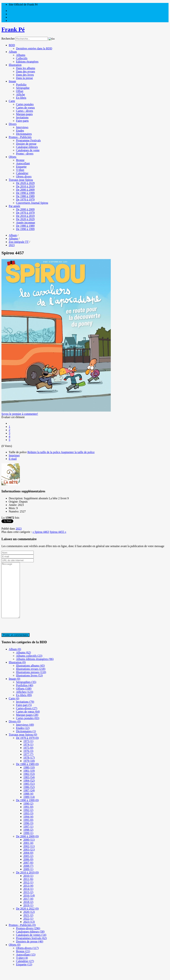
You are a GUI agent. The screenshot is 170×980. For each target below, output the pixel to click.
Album (13, 52)
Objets (13, 157)
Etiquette (21, 167)
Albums (21, 55)
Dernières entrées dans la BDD (34, 48)
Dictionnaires (24, 134)
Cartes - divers (25, 111)
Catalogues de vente (28, 150)
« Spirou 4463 (41, 532)
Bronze (20, 160)
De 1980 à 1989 (25, 196)
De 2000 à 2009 (25, 190)
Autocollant (23, 163)
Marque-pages (24, 114)
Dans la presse (24, 78)
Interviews (22, 127)
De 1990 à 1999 (25, 193)
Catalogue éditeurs (27, 147)
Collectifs (22, 58)
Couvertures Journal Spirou (32, 203)
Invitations (22, 117)
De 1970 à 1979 (25, 199)
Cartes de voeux (25, 108)
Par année (14, 206)
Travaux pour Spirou (21, 180)
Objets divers (24, 176)
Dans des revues (26, 71)
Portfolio (21, 85)
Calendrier (22, 173)
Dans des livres (25, 75)
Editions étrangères (27, 62)
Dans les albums (26, 68)
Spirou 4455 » (58, 532)
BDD (12, 45)
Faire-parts (22, 121)
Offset (20, 91)
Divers (13, 124)
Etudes (20, 131)
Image (12, 81)
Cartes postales (25, 104)
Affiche (20, 94)
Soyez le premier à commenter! (20, 414)
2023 (19, 529)
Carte (12, 101)
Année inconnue (26, 222)
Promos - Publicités (20, 137)
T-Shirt (20, 170)
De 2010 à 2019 (25, 186)
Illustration (15, 65)
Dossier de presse (26, 144)
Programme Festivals (28, 140)
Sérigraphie (23, 88)
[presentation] (29, 637)
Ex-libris (21, 98)
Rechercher (8, 39)
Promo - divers (25, 154)
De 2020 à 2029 (25, 183)
